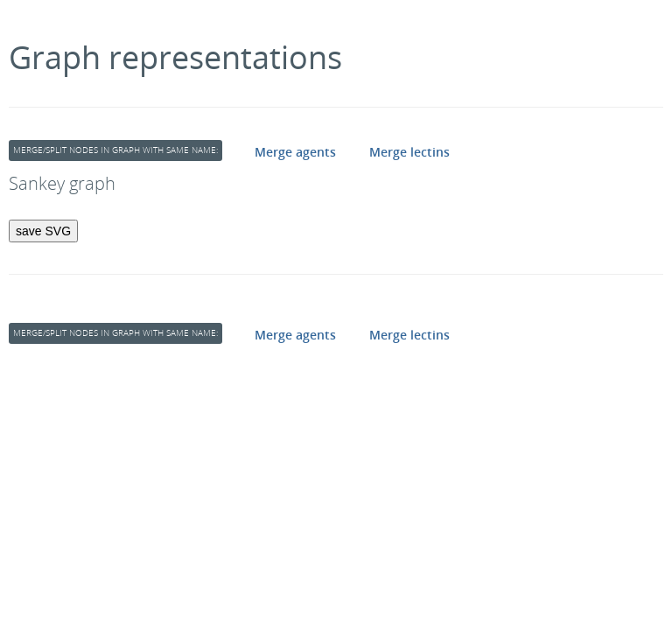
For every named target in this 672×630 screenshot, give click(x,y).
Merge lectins (409, 152)
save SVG (43, 231)
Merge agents (295, 152)
